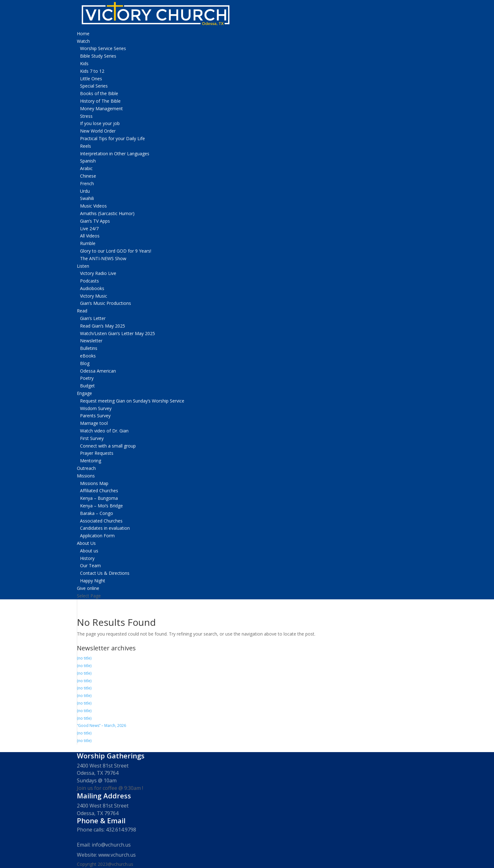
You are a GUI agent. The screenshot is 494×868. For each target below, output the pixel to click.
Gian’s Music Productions (106, 303)
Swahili (87, 198)
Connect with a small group (108, 446)
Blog (85, 363)
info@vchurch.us (111, 845)
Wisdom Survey (96, 408)
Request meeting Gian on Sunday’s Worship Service (132, 401)
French (87, 183)
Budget (87, 386)
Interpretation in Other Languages (115, 154)
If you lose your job (100, 123)
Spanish (88, 161)
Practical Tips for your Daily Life (112, 138)
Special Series (94, 86)
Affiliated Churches (99, 491)
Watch (83, 41)
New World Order (98, 131)
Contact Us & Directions (105, 573)
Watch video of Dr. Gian (104, 431)
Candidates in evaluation (105, 528)
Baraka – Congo (97, 513)
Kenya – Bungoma (99, 498)
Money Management (101, 108)
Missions (86, 476)
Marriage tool (94, 423)
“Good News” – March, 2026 (101, 725)
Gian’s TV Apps (95, 221)
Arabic (86, 168)
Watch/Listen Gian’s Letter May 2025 (118, 333)
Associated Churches (101, 521)
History (87, 558)
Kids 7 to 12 (92, 71)
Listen (83, 266)
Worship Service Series (103, 48)
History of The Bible (100, 101)
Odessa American (98, 371)
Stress (86, 116)
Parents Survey (95, 416)
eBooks (88, 356)
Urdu (85, 191)
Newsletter (91, 341)
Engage (84, 393)
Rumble (88, 243)
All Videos (90, 236)
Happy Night (93, 581)
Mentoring (91, 461)
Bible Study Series (98, 56)
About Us (86, 543)
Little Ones (91, 79)
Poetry (87, 378)
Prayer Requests (97, 453)
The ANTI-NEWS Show (103, 258)
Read (82, 311)
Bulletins (89, 348)
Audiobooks (92, 288)
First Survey (92, 438)
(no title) (84, 658)
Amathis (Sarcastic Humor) (107, 213)
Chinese (88, 176)
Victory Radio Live (98, 273)
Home (83, 34)
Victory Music (94, 296)
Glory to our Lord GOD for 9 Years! (116, 251)
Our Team (90, 565)
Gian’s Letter (93, 318)
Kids (84, 63)
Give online (88, 588)
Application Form (97, 536)
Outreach (86, 468)
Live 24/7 (89, 228)
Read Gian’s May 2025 (103, 326)
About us (89, 551)
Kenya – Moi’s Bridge (101, 506)
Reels (86, 146)
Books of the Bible (99, 93)
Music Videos (93, 206)
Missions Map (94, 483)
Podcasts (89, 281)
